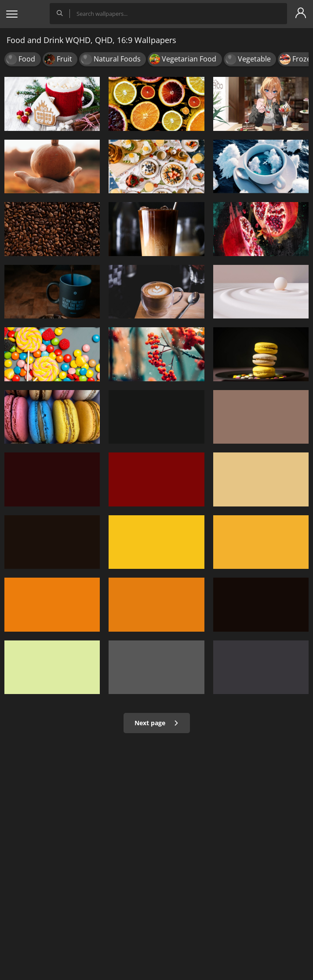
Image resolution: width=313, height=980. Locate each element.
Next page (157, 723)
